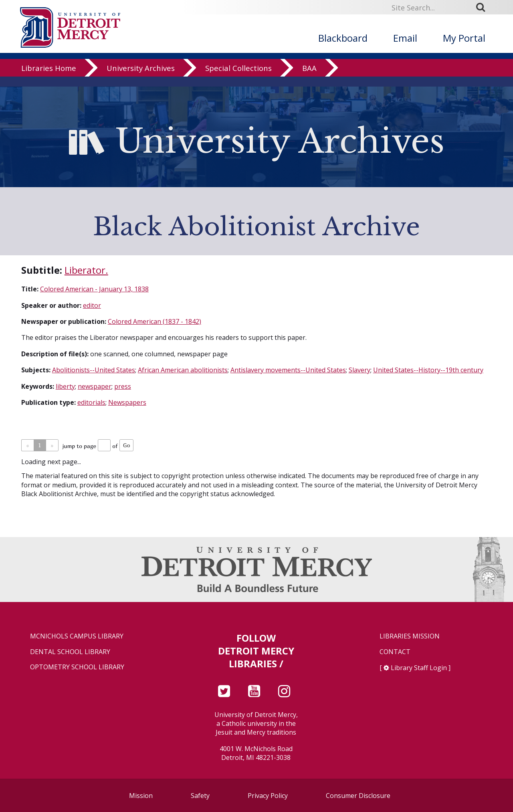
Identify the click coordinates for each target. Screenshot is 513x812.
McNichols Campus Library (77, 636)
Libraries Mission (410, 636)
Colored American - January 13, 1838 (94, 289)
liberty (65, 386)
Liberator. (86, 270)
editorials (91, 402)
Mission (141, 796)
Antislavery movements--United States (288, 370)
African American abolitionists (183, 370)
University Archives (141, 78)
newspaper (95, 386)
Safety (200, 796)
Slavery (360, 370)
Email (405, 38)
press (123, 386)
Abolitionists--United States (94, 370)
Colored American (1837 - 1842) (155, 321)
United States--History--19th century (428, 370)
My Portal (464, 38)
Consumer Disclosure (358, 796)
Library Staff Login (419, 668)
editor (92, 305)
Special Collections (238, 78)
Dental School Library (70, 652)
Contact (395, 652)
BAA (309, 78)
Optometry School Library (77, 667)
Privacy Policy (268, 796)
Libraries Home (49, 78)
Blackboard (343, 38)
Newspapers (127, 402)
